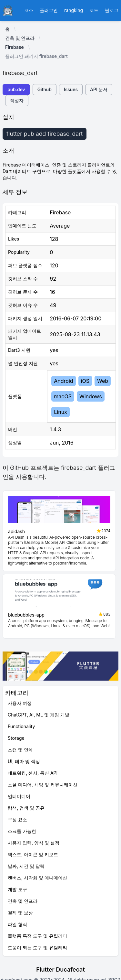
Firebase (15, 47)
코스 (29, 10)
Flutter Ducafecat (60, 969)
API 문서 (99, 89)
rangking (74, 10)
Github (45, 89)
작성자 (17, 100)
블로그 (112, 10)
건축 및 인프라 (20, 38)
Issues (71, 89)
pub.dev (16, 89)
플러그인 (49, 10)
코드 (94, 10)
